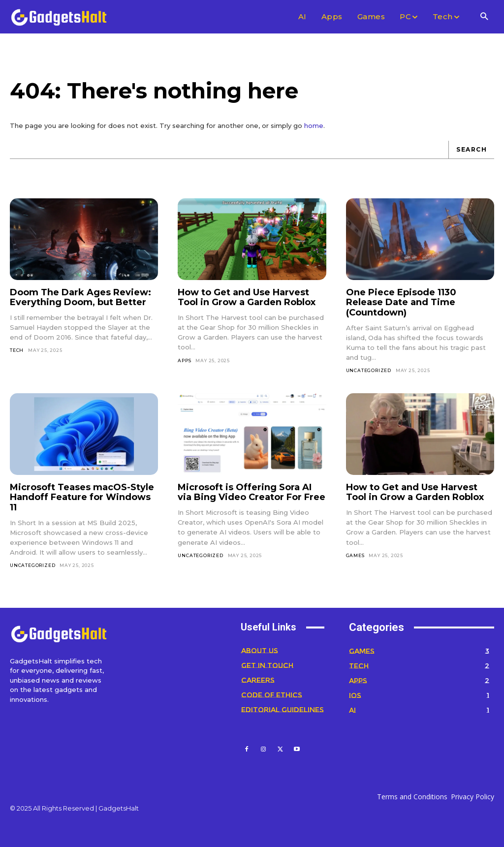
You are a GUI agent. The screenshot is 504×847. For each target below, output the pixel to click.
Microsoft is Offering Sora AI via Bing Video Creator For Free (252, 492)
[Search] (471, 150)
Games (355, 555)
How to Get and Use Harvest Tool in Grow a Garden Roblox (247, 298)
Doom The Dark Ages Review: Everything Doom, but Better (80, 298)
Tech (17, 350)
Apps (184, 361)
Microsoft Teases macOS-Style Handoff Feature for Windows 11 (82, 497)
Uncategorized (369, 370)
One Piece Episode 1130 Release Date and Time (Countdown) (401, 302)
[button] (484, 17)
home (314, 125)
